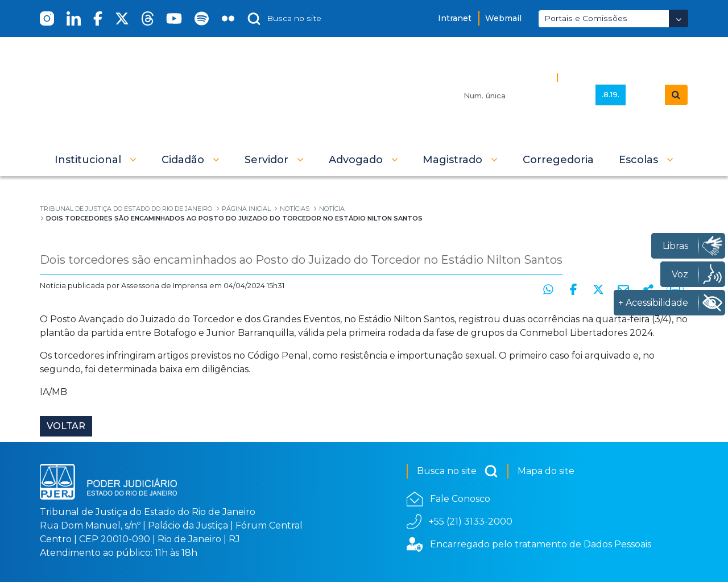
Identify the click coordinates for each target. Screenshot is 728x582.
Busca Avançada (601, 77)
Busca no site (458, 471)
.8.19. (611, 94)
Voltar (66, 426)
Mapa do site (546, 471)
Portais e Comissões (586, 18)
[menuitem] (558, 160)
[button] (96, 160)
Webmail (503, 18)
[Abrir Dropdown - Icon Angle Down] (679, 18)
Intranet (455, 18)
